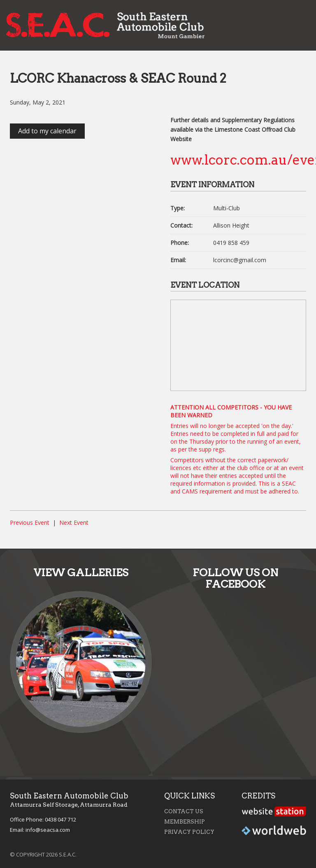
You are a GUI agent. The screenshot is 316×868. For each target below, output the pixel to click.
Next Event (74, 522)
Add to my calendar (47, 131)
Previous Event (30, 522)
